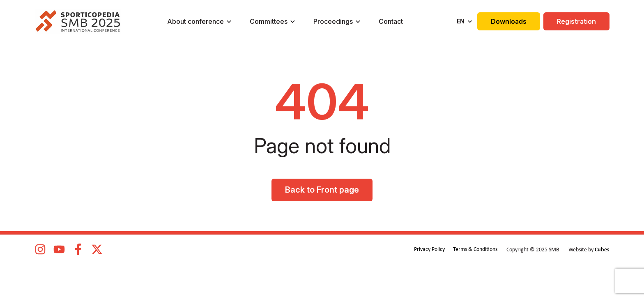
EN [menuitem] (461, 21)
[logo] (78, 22)
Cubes (602, 250)
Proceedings (333, 21)
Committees (269, 21)
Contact (391, 21)
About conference (195, 21)
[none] (465, 21)
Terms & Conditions (475, 250)
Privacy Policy (429, 250)
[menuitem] (465, 21)
